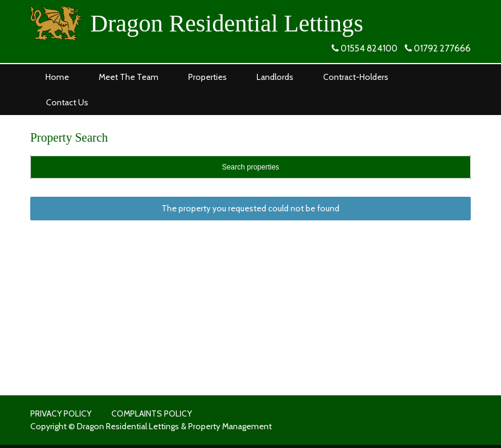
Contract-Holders (356, 77)
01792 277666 (442, 48)
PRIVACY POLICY (61, 413)
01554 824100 (369, 48)
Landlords (275, 77)
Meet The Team (129, 77)
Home (57, 77)
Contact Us (67, 102)
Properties (208, 77)
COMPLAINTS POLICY (152, 413)
